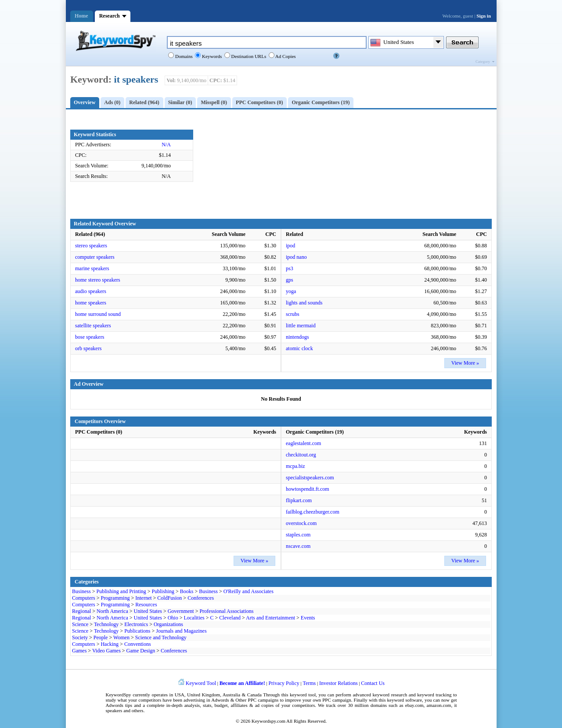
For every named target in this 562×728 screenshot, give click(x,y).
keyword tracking (434, 695)
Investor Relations (339, 683)
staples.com (298, 535)
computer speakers (95, 257)
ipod (290, 246)
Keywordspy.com (268, 721)
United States (148, 611)
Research (110, 16)
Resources (146, 605)
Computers (84, 598)
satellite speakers (93, 326)
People (101, 637)
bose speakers (90, 337)
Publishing (163, 591)
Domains (183, 56)
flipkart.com (299, 500)
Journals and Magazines (181, 631)
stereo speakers (91, 246)
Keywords (211, 56)
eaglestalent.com (303, 443)
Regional (81, 611)
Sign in (484, 16)
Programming (115, 598)
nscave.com (298, 546)
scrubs (293, 314)
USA (180, 695)
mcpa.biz (295, 466)
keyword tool (303, 695)
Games (79, 651)
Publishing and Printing (121, 591)
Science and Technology (161, 637)
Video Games (106, 651)
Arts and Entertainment (270, 618)
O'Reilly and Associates (249, 591)
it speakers (136, 79)
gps (290, 280)
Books (187, 591)
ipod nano (296, 257)
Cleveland (230, 618)
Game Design (141, 651)
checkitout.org (301, 455)
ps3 (290, 268)
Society (80, 637)
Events (308, 618)
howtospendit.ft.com (308, 489)
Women (121, 637)
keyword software (405, 700)
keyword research (390, 695)
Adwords (220, 700)
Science (80, 624)
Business (81, 591)
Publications (137, 631)
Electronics (136, 624)
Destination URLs (248, 56)
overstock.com (301, 523)
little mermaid (301, 326)
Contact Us (373, 683)
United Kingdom (204, 695)
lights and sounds (304, 303)
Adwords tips (119, 705)
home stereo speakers (98, 280)
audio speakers (91, 291)
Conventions (138, 644)
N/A (166, 145)
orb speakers (88, 348)
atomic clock (299, 348)
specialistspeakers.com (310, 478)
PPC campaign (337, 700)
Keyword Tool (201, 683)
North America (112, 611)
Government (181, 611)
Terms (309, 683)
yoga (291, 291)
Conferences (201, 598)
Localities (194, 618)
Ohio (173, 618)
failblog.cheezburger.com (313, 512)
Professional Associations (226, 611)
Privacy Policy (284, 683)
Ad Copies (285, 56)
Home (81, 16)
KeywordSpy (119, 695)
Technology (106, 624)
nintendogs (297, 337)
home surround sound (98, 314)
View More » (465, 363)
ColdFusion (169, 598)
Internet (143, 598)
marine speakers (92, 268)
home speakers (91, 303)
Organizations (168, 624)
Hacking (110, 644)
